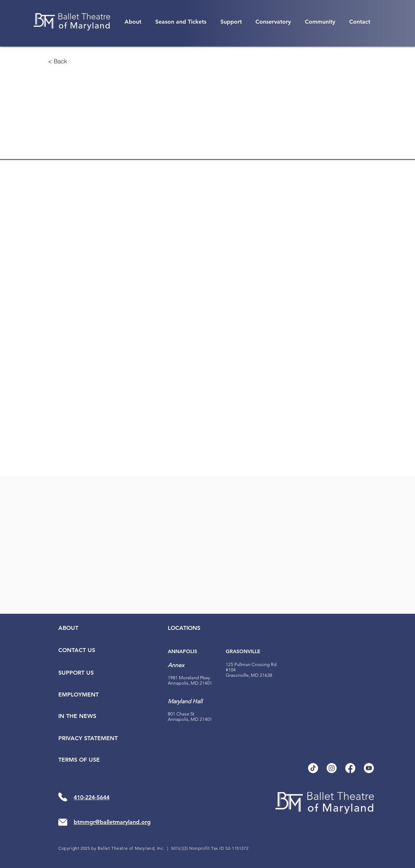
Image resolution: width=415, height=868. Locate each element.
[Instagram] (332, 768)
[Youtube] (369, 768)
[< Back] (58, 61)
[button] (133, 22)
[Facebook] (350, 768)
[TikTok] (313, 768)
